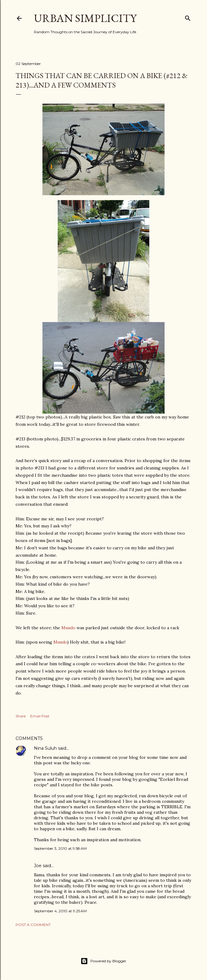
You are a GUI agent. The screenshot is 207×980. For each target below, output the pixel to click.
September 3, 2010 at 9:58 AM (60, 848)
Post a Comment (33, 925)
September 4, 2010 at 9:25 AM (60, 911)
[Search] (188, 17)
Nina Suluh (45, 748)
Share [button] (21, 716)
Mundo (68, 628)
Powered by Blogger (103, 961)
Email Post (40, 716)
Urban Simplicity (85, 18)
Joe (38, 866)
